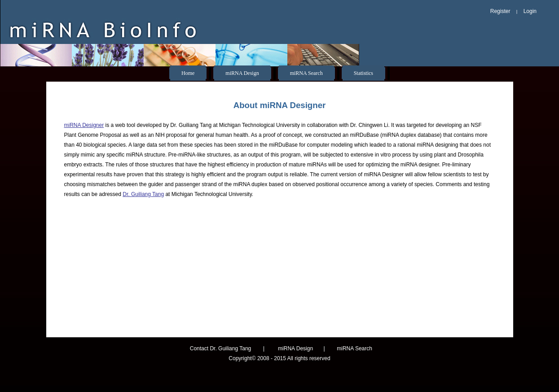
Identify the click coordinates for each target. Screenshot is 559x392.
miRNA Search (306, 73)
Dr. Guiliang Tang (143, 194)
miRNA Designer (84, 125)
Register (500, 11)
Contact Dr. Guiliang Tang (221, 348)
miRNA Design (242, 73)
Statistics (363, 73)
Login (530, 11)
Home (188, 73)
